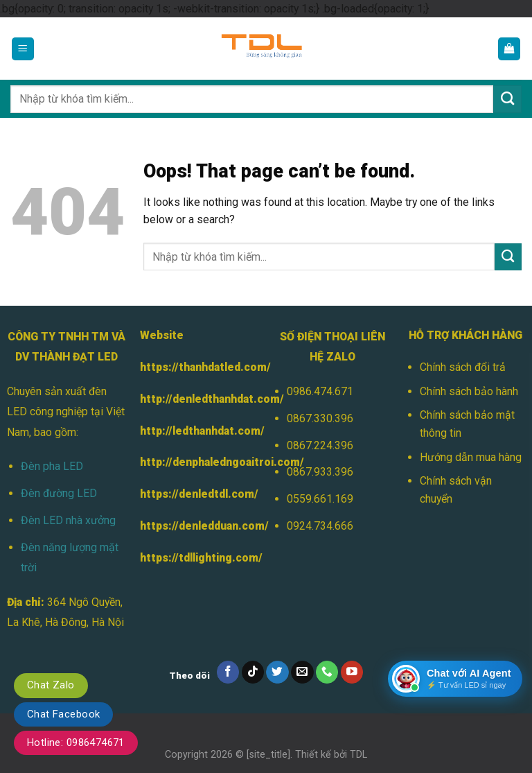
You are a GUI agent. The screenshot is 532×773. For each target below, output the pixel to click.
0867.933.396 (320, 472)
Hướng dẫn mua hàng (471, 457)
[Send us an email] (302, 672)
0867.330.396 (320, 418)
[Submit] (507, 99)
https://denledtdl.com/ (199, 494)
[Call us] (327, 672)
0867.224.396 (320, 445)
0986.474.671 (320, 391)
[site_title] (268, 754)
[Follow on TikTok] (253, 672)
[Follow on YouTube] (352, 672)
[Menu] (23, 49)
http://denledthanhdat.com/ (212, 399)
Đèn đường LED (59, 493)
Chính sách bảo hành (469, 391)
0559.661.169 (320, 499)
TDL (358, 754)
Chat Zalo (51, 685)
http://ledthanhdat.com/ (202, 431)
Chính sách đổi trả (463, 367)
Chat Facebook (63, 714)
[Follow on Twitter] (277, 672)
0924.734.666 (320, 526)
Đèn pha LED (52, 466)
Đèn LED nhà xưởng (68, 520)
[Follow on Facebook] (228, 672)
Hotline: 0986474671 (76, 742)
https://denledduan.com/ (204, 526)
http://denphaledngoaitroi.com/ (222, 462)
